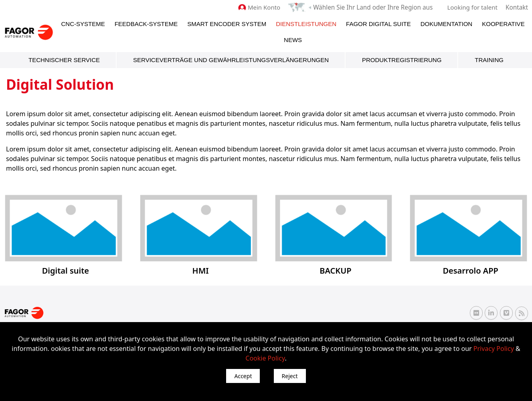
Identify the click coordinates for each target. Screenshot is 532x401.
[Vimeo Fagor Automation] (506, 313)
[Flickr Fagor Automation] (476, 313)
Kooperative (503, 24)
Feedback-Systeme (146, 24)
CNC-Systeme (83, 24)
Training (489, 60)
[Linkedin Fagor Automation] (491, 313)
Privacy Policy (494, 349)
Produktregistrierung (402, 60)
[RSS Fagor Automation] (522, 313)
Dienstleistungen (306, 24)
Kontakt (517, 7)
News (293, 40)
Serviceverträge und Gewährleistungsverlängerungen (231, 60)
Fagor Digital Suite (378, 24)
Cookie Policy (265, 358)
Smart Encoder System (227, 24)
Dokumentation (446, 24)
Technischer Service (64, 60)
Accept (243, 376)
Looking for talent (473, 7)
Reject (290, 376)
